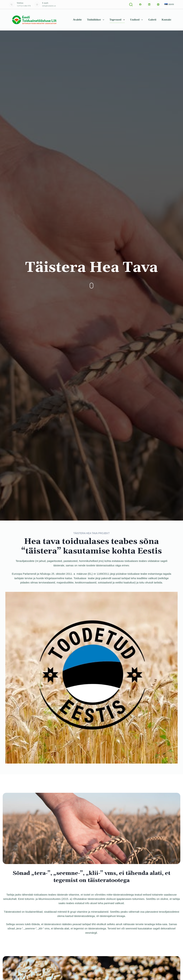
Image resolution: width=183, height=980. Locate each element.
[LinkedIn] (149, 4)
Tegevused (118, 20)
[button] (169, 5)
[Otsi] (131, 5)
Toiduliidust (96, 20)
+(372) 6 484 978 (24, 6)
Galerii (152, 20)
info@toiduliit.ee (49, 6)
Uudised (137, 20)
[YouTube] (158, 4)
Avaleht (77, 20)
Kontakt (166, 20)
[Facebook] (140, 4)
